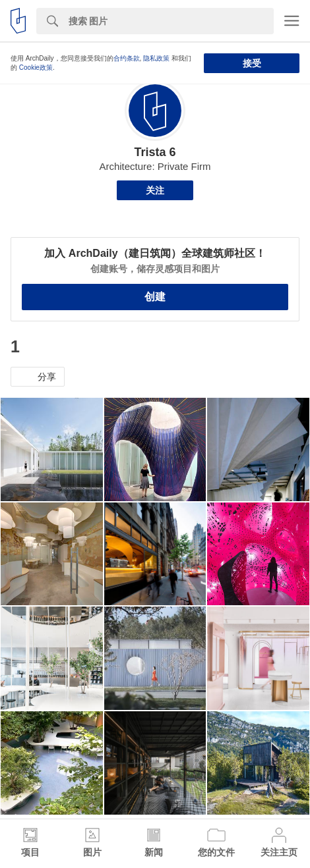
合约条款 (127, 58)
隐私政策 (156, 58)
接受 (252, 63)
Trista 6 (155, 152)
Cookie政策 (36, 68)
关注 (155, 190)
